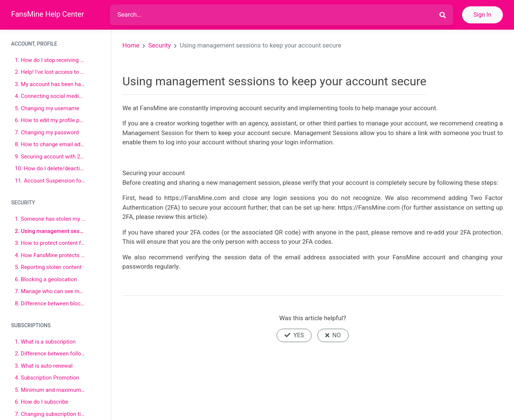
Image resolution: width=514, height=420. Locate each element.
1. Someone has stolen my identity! (50, 219)
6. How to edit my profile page (50, 120)
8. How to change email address (50, 144)
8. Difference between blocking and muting (50, 303)
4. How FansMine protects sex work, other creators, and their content (50, 255)
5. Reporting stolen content (48, 267)
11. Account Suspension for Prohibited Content (50, 181)
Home (131, 45)
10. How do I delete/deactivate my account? (50, 168)
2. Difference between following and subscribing (50, 354)
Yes (294, 335)
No (333, 335)
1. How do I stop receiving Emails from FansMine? (50, 60)
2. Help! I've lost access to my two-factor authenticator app (50, 72)
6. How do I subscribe (42, 402)
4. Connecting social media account (50, 96)
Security (160, 45)
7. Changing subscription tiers (50, 414)
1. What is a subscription (45, 342)
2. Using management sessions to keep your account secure (50, 231)
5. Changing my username (47, 108)
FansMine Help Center (47, 14)
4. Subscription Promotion (47, 378)
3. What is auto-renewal (44, 366)
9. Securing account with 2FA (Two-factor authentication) (50, 157)
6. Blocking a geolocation (46, 279)
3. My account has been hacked (50, 84)
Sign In (482, 15)
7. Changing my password (47, 132)
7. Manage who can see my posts (50, 291)
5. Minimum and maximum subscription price (50, 390)
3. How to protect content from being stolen (50, 243)
